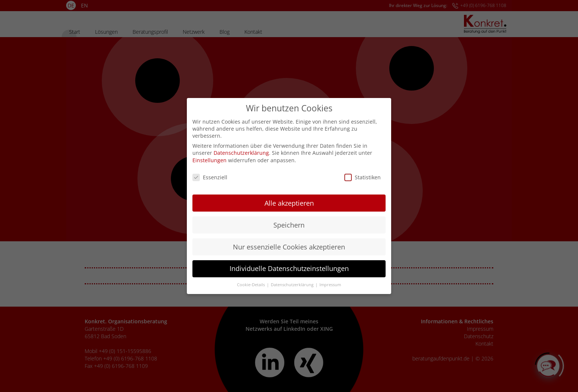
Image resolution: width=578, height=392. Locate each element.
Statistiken (363, 172)
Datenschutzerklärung (241, 148)
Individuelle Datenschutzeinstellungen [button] (289, 264)
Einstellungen (210, 155)
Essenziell (210, 172)
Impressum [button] (330, 280)
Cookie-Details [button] (251, 280)
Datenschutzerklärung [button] (293, 280)
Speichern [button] (289, 220)
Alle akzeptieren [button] (289, 198)
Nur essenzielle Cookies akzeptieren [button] (289, 242)
